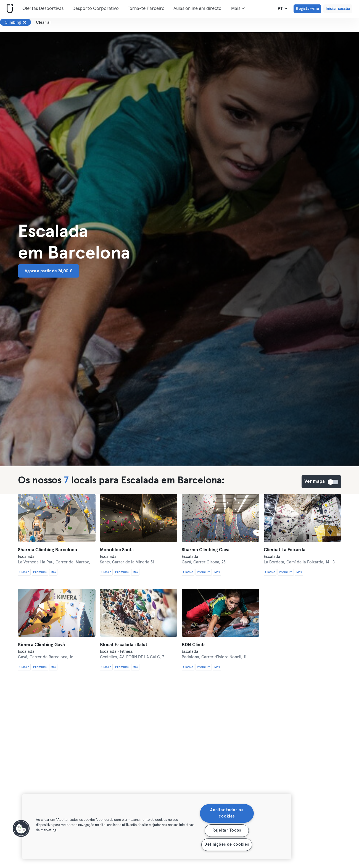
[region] (157, 827)
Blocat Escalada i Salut (124, 645)
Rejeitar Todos (227, 830)
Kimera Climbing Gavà (41, 645)
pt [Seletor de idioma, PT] (283, 9)
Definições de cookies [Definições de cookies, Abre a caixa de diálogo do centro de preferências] (227, 845)
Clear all (44, 22)
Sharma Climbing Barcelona (47, 550)
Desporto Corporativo (96, 9)
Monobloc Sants (117, 550)
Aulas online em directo (197, 9)
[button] (21, 829)
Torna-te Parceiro (146, 9)
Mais (238, 8)
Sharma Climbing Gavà (206, 550)
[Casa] (9, 9)
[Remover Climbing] (25, 22)
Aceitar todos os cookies (227, 813)
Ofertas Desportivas (43, 9)
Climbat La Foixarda (285, 550)
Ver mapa (333, 482)
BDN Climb (193, 645)
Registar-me (307, 9)
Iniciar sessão (338, 9)
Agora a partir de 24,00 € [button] (48, 271)
